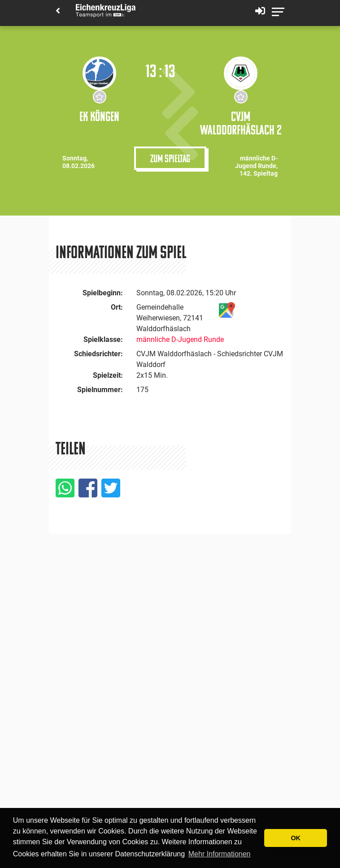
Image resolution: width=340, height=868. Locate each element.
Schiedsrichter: (98, 354)
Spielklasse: (103, 339)
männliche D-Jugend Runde (180, 339)
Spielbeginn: (103, 293)
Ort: (117, 307)
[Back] (58, 11)
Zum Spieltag (170, 158)
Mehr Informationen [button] (220, 854)
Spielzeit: (108, 375)
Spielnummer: (100, 390)
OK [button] (296, 838)
